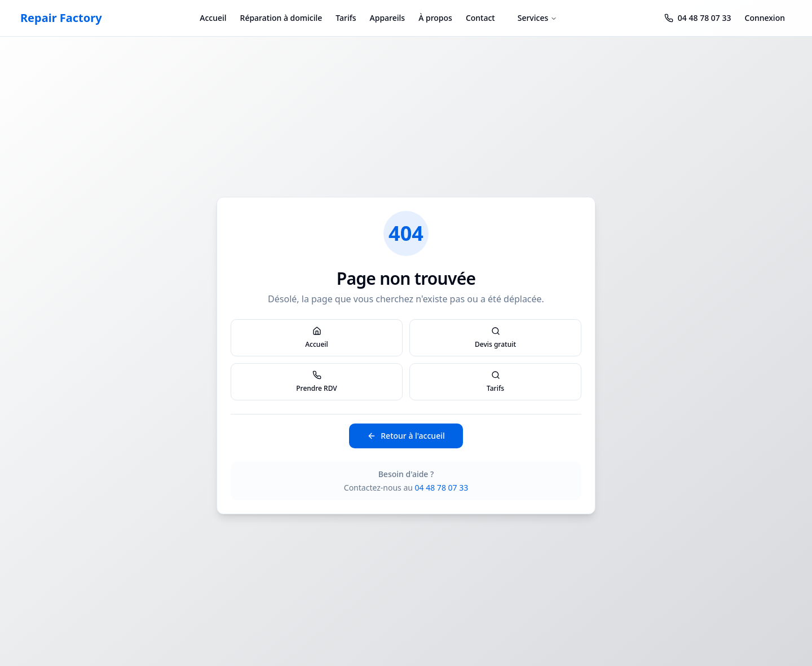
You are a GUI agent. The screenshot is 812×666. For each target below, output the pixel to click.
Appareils (388, 18)
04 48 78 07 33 (442, 488)
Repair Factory (61, 18)
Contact (480, 18)
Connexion (765, 18)
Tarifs (346, 18)
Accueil (213, 18)
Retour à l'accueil (406, 436)
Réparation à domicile (281, 18)
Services (538, 18)
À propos (435, 18)
